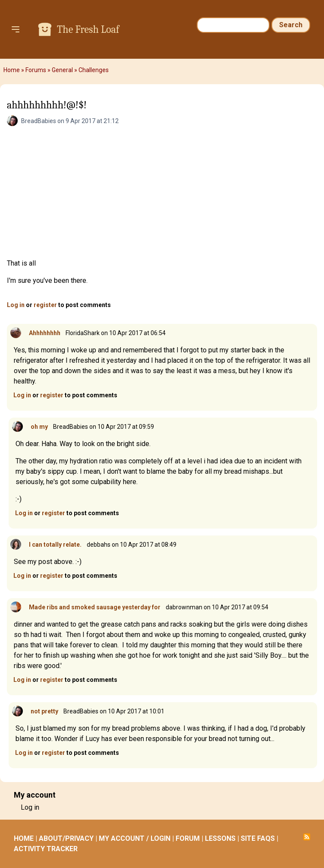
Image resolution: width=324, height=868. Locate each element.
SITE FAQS (258, 838)
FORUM (188, 838)
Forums (36, 70)
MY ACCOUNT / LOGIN (135, 838)
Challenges (94, 70)
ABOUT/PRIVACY (66, 838)
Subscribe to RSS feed (307, 837)
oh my (39, 427)
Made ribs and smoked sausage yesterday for (95, 607)
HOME (24, 838)
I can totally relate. (55, 545)
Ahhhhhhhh (45, 333)
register (45, 305)
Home (12, 70)
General (62, 70)
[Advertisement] (162, 193)
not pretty (44, 711)
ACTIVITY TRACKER (46, 849)
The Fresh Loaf (88, 29)
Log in (16, 305)
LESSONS (220, 838)
